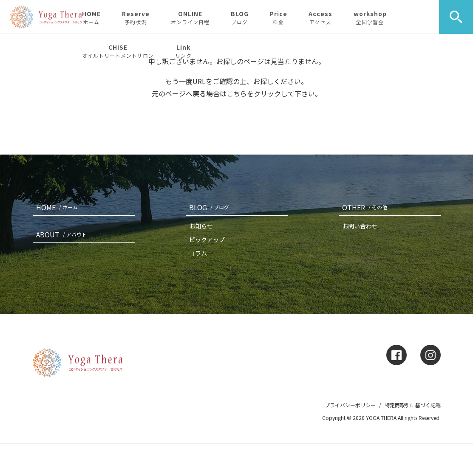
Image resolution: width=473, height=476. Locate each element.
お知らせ (201, 226)
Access (320, 17)
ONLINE (190, 17)
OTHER (366, 207)
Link (183, 51)
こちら (237, 93)
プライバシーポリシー (350, 405)
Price (279, 17)
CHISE (118, 51)
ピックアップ (207, 239)
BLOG (240, 17)
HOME (91, 17)
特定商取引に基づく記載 (413, 405)
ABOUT (63, 234)
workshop (370, 17)
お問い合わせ (360, 226)
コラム (198, 253)
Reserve (136, 17)
